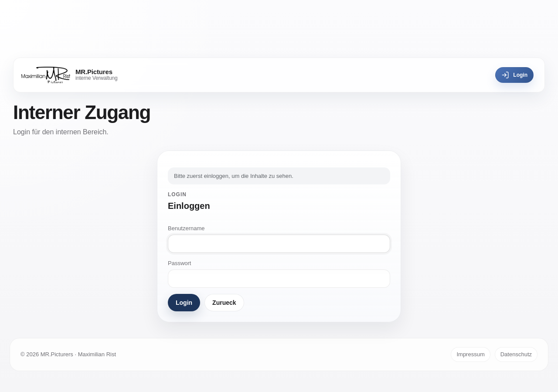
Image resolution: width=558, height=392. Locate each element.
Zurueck (224, 303)
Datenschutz (516, 354)
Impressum (470, 354)
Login (514, 75)
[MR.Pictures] (70, 75)
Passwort (179, 263)
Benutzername (186, 228)
